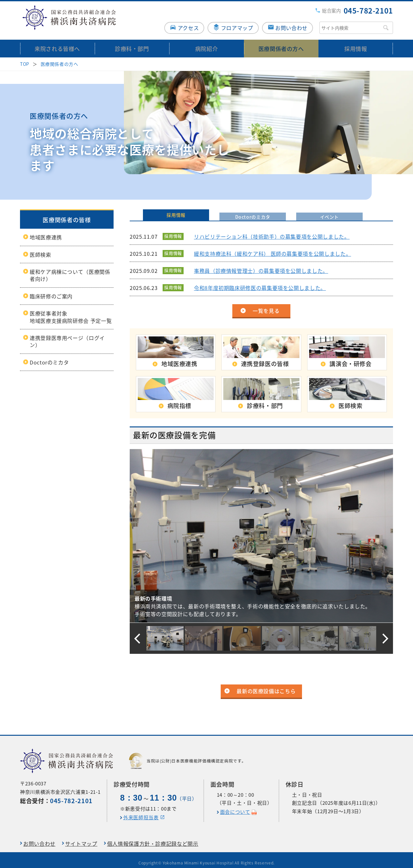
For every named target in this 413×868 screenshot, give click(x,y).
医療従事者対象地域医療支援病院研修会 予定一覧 (71, 311)
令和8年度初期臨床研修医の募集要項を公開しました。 (260, 282)
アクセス (185, 22)
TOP (25, 58)
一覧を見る (266, 305)
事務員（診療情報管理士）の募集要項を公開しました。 (261, 265)
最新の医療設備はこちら (266, 685)
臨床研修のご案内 (51, 290)
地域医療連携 (46, 232)
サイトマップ (81, 838)
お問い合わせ (291, 22)
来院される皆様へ (57, 43)
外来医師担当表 (141, 812)
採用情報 (356, 43)
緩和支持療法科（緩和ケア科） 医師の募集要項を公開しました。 (272, 248)
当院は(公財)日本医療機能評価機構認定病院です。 (187, 755)
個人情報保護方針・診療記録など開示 (153, 838)
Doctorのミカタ (49, 356)
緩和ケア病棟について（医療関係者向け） (70, 269)
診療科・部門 (132, 43)
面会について (235, 806)
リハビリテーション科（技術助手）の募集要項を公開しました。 (272, 231)
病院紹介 (207, 43)
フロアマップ (236, 22)
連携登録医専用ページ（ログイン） (67, 335)
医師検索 (40, 249)
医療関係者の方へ (281, 43)
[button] (137, 633)
